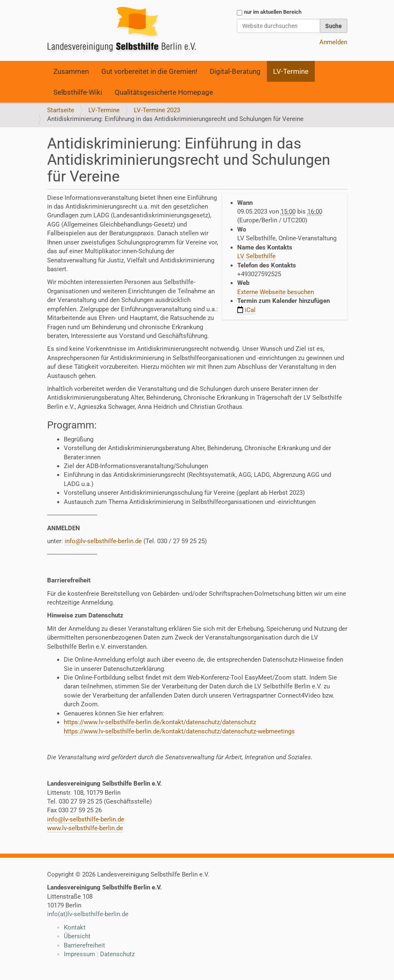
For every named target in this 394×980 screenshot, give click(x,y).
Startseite (61, 110)
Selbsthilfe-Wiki (78, 92)
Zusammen (71, 71)
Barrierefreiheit (84, 945)
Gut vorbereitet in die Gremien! (149, 71)
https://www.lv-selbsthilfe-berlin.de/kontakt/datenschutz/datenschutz (160, 722)
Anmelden (333, 42)
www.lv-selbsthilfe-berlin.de (85, 828)
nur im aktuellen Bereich (273, 12)
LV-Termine (291, 71)
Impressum (79, 954)
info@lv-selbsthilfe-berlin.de (103, 541)
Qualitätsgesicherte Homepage (164, 92)
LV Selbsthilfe (256, 256)
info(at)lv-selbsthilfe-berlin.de (88, 914)
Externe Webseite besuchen (276, 292)
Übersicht (77, 936)
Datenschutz (117, 954)
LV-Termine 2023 (157, 110)
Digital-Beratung (235, 71)
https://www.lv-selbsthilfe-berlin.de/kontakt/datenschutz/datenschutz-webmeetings (179, 731)
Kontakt (75, 927)
